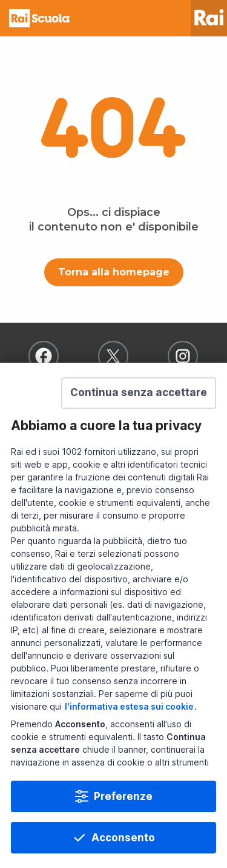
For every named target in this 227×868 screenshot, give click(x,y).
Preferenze (123, 796)
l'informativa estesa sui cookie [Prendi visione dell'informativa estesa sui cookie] (129, 706)
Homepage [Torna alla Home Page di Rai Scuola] (39, 18)
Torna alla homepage (114, 272)
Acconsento (123, 838)
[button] (139, 393)
